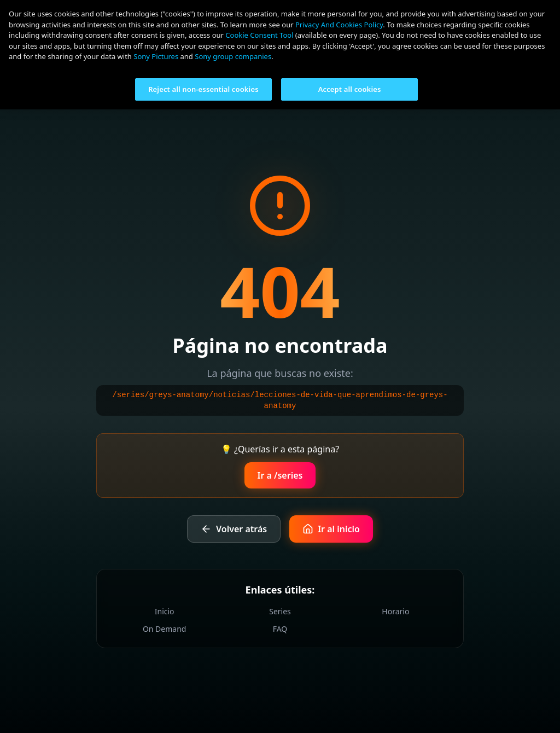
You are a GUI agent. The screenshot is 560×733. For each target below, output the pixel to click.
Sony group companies (233, 56)
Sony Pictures (156, 56)
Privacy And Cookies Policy (339, 25)
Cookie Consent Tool (259, 35)
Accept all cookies (350, 89)
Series (280, 611)
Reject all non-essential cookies (203, 89)
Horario (395, 611)
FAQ (280, 629)
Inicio (165, 611)
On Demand (165, 629)
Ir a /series (280, 475)
